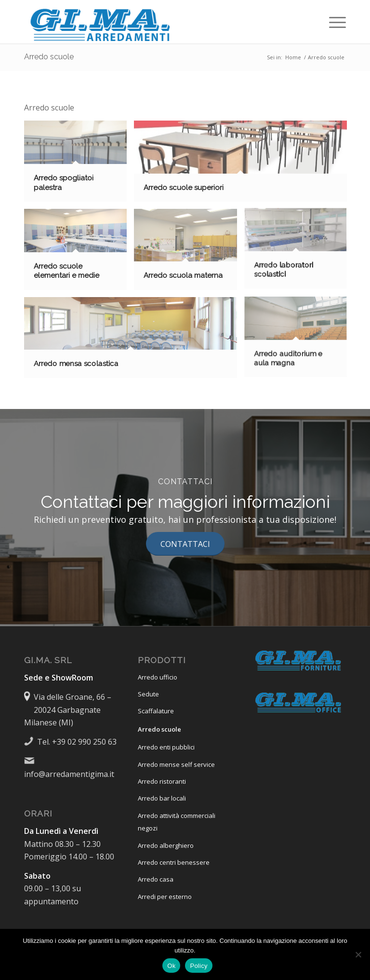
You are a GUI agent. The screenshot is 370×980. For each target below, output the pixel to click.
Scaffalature (156, 711)
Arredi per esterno (165, 897)
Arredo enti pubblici (166, 747)
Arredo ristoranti (162, 781)
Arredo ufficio (158, 677)
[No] (358, 954)
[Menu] (333, 22)
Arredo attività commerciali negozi (177, 822)
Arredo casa (156, 879)
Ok (171, 966)
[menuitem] (333, 22)
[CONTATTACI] (185, 544)
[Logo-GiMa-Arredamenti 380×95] (101, 22)
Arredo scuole (49, 57)
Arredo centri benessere (174, 862)
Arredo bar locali (162, 798)
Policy (198, 966)
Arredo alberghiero (166, 845)
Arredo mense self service (176, 764)
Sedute (148, 694)
